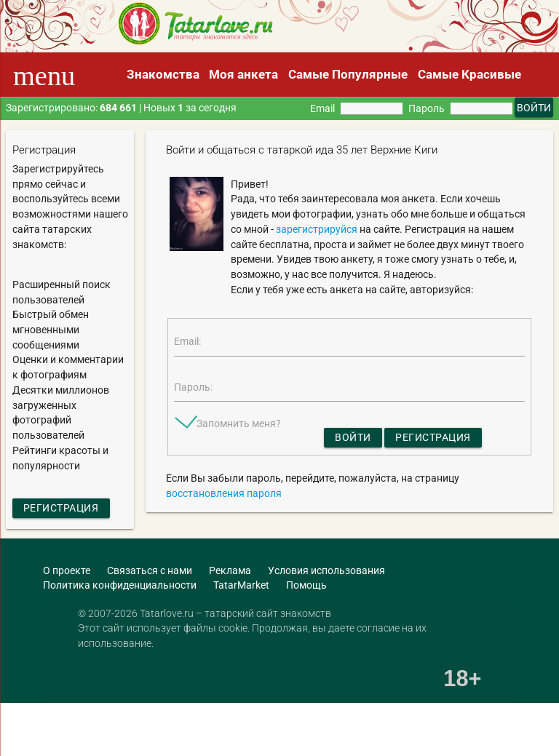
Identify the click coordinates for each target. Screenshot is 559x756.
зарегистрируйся (317, 229)
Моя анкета (243, 74)
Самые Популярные (348, 74)
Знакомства (163, 74)
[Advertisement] (170, 731)
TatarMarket (241, 585)
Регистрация (61, 508)
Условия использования (326, 570)
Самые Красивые (469, 74)
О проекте (67, 570)
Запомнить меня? (239, 423)
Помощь (306, 585)
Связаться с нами (150, 570)
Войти (353, 437)
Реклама (230, 570)
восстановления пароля (224, 493)
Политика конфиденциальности (120, 585)
